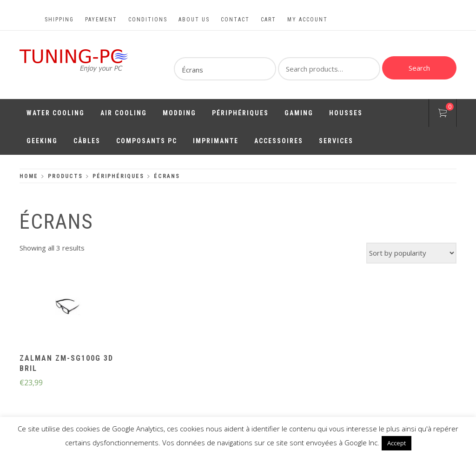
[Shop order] (411, 253)
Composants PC (147, 141)
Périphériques (240, 113)
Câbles (87, 141)
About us (194, 20)
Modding (179, 113)
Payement (101, 20)
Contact (235, 20)
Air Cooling (124, 113)
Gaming (299, 113)
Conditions (148, 20)
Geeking (42, 141)
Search (419, 68)
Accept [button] (397, 443)
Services (336, 141)
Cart (268, 20)
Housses (346, 113)
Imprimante (216, 141)
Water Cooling (56, 113)
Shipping (59, 20)
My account (307, 20)
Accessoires (279, 141)
